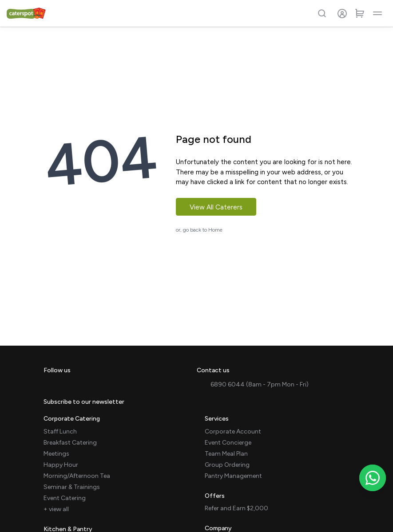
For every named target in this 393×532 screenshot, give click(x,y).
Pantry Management (233, 476)
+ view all (56, 509)
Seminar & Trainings (72, 487)
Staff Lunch (60, 432)
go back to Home (203, 230)
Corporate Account (233, 432)
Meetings (56, 454)
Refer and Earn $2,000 (236, 508)
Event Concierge (228, 443)
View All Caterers (216, 207)
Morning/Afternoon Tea (77, 476)
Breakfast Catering (70, 443)
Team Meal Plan (226, 454)
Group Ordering (227, 465)
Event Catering (65, 498)
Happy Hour (61, 465)
